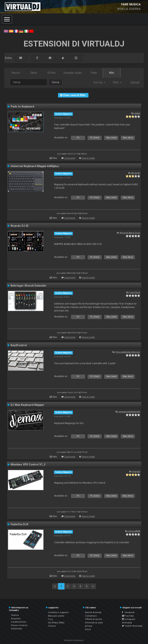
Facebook (128, 612)
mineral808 (134, 531)
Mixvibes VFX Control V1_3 (28, 465)
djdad (137, 113)
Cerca (55, 82)
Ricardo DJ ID (20, 226)
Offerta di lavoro (93, 619)
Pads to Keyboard (22, 107)
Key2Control (19, 345)
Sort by (99, 82)
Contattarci (91, 616)
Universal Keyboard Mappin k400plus (35, 166)
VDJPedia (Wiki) (56, 623)
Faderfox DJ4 (19, 524)
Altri (112, 73)
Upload (135, 82)
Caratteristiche (19, 622)
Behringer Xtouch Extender (29, 286)
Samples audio (73, 73)
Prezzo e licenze (19, 625)
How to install (88, 158)
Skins (34, 73)
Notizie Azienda (93, 612)
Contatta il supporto (58, 612)
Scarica (15, 615)
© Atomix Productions (74, 640)
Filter (117, 82)
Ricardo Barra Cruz (130, 233)
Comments (70, 158)
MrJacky (136, 173)
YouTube (128, 616)
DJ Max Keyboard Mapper (27, 405)
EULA (88, 629)
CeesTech (135, 292)
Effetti (52, 73)
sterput (136, 471)
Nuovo (16, 73)
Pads (94, 73)
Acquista (16, 619)
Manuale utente (56, 616)
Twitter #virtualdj (132, 626)
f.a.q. (51, 619)
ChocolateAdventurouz (128, 352)
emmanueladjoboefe (129, 412)
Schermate (17, 629)
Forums (52, 626)
